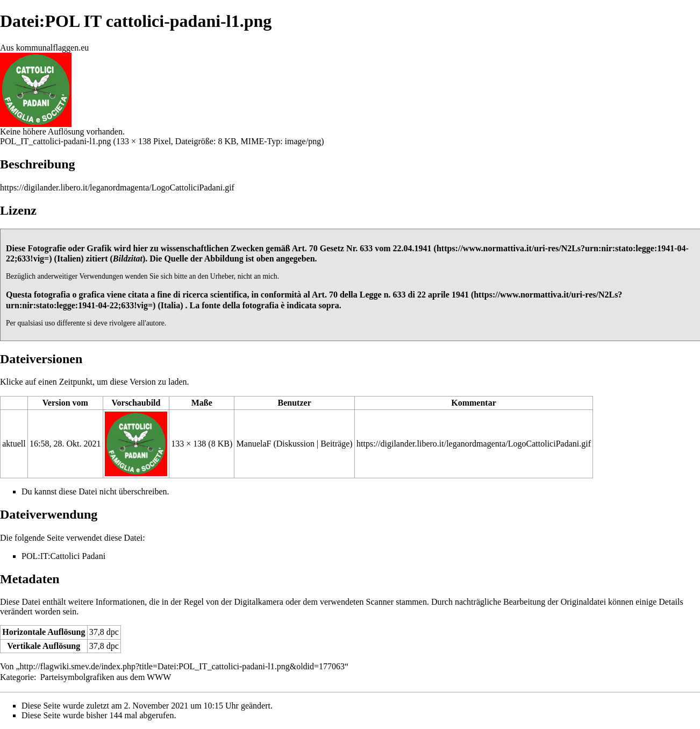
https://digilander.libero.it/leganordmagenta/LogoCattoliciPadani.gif (117, 187)
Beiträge (335, 444)
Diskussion (295, 444)
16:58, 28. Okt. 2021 (65, 444)
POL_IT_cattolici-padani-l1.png (56, 141)
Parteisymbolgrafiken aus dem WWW (106, 677)
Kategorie (17, 677)
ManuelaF (254, 444)
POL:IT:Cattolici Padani (63, 556)
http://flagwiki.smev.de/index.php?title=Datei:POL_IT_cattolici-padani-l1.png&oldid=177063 (182, 666)
